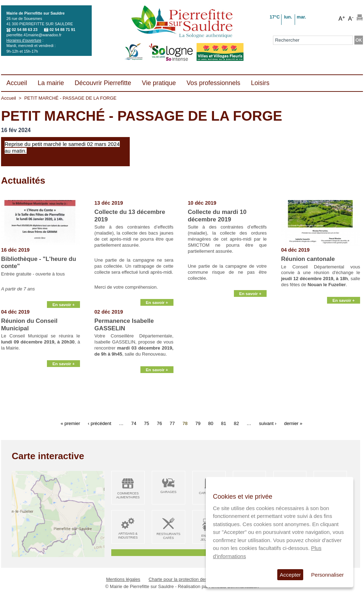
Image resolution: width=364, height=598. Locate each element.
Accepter (290, 575)
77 (172, 423)
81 (224, 423)
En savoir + (63, 300)
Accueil (9, 98)
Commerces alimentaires (128, 495)
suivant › (267, 423)
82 (236, 423)
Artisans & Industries (128, 536)
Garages (168, 492)
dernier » (293, 423)
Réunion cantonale (308, 259)
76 (159, 423)
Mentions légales (123, 579)
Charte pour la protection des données (187, 579)
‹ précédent (100, 423)
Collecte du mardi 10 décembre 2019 (217, 216)
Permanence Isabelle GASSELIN (124, 324)
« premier (70, 423)
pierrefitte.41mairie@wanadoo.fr (34, 35)
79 (198, 423)
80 (211, 423)
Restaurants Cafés (168, 536)
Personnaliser (327, 575)
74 (134, 423)
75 (146, 423)
